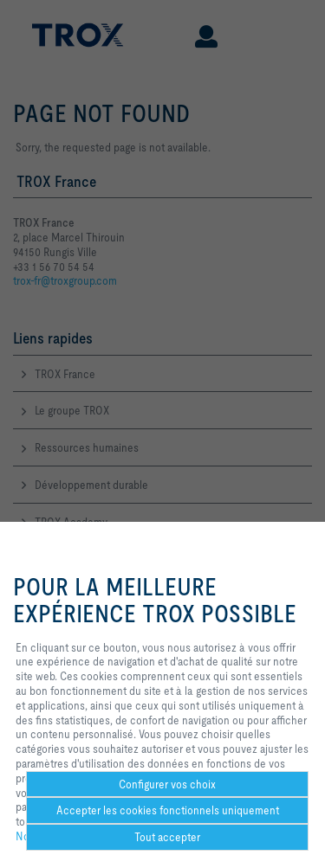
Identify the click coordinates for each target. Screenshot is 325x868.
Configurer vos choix (167, 784)
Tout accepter (167, 837)
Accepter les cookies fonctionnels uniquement (168, 810)
